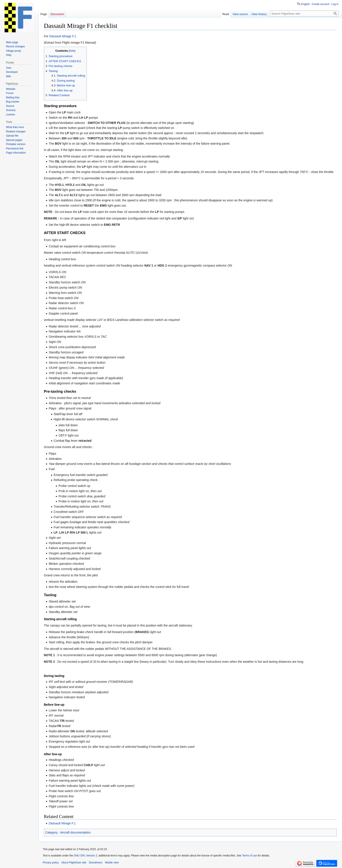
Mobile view (112, 863)
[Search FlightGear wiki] (304, 14)
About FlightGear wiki (74, 863)
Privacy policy (51, 863)
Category (51, 832)
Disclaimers (96, 863)
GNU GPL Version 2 (85, 856)
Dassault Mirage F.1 (63, 36)
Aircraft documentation (75, 832)
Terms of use (250, 856)
